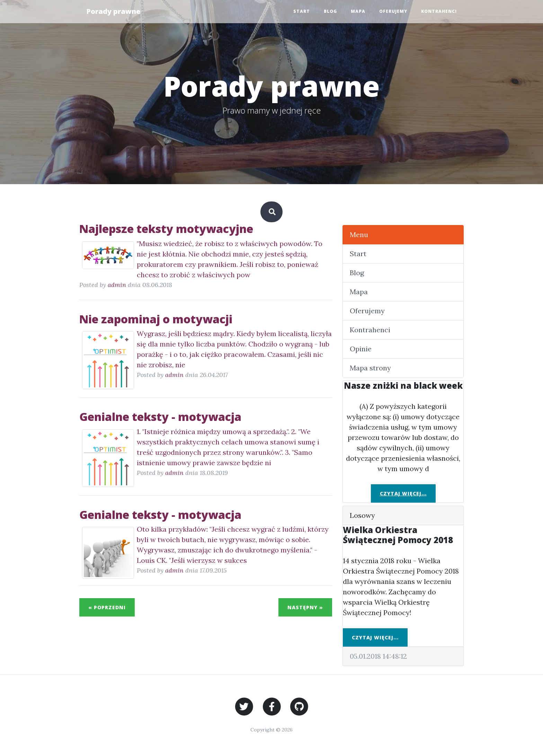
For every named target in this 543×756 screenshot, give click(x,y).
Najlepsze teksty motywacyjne (166, 229)
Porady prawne (113, 11)
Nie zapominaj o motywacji (156, 319)
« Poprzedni (107, 607)
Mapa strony (370, 368)
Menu (359, 235)
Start (302, 11)
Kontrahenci (439, 11)
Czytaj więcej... (403, 493)
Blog (330, 11)
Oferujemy (393, 11)
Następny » (305, 607)
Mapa (358, 11)
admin (117, 285)
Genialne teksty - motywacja (160, 417)
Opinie (361, 349)
